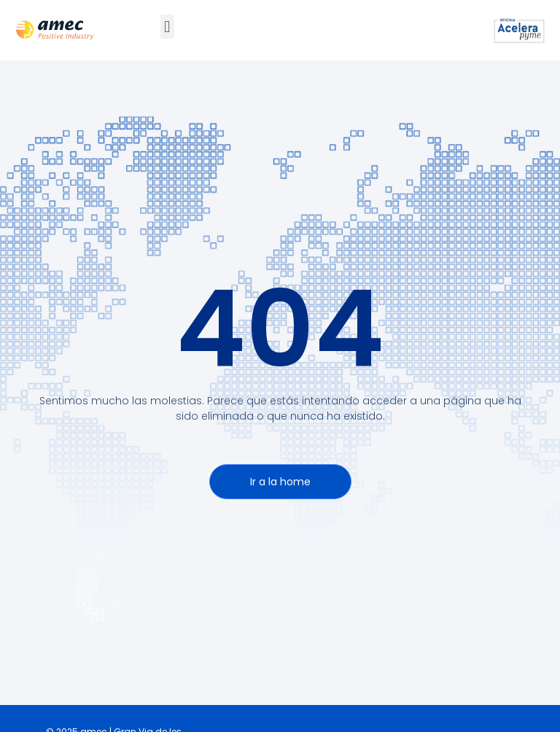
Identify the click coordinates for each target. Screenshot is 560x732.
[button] (167, 27)
